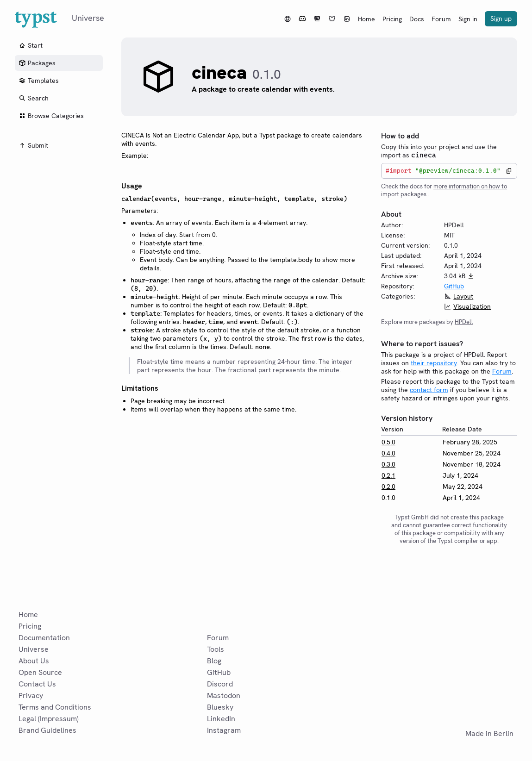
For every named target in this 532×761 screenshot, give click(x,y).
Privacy (31, 696)
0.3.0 (388, 464)
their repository (434, 363)
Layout (463, 296)
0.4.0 (388, 453)
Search (34, 98)
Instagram (224, 730)
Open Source (40, 672)
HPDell (464, 322)
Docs (417, 19)
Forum (441, 19)
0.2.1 (388, 475)
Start (31, 45)
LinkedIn (221, 719)
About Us (34, 661)
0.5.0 (388, 442)
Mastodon (224, 696)
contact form (429, 390)
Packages (37, 63)
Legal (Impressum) (49, 719)
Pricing (392, 19)
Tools (216, 649)
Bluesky (220, 707)
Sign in (468, 19)
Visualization (472, 306)
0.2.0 (388, 487)
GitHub (454, 286)
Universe (34, 649)
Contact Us (37, 684)
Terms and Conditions (55, 707)
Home (366, 19)
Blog (214, 661)
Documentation (44, 638)
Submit (33, 145)
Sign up (501, 19)
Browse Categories (51, 116)
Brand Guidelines (47, 730)
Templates (39, 81)
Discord (220, 684)
